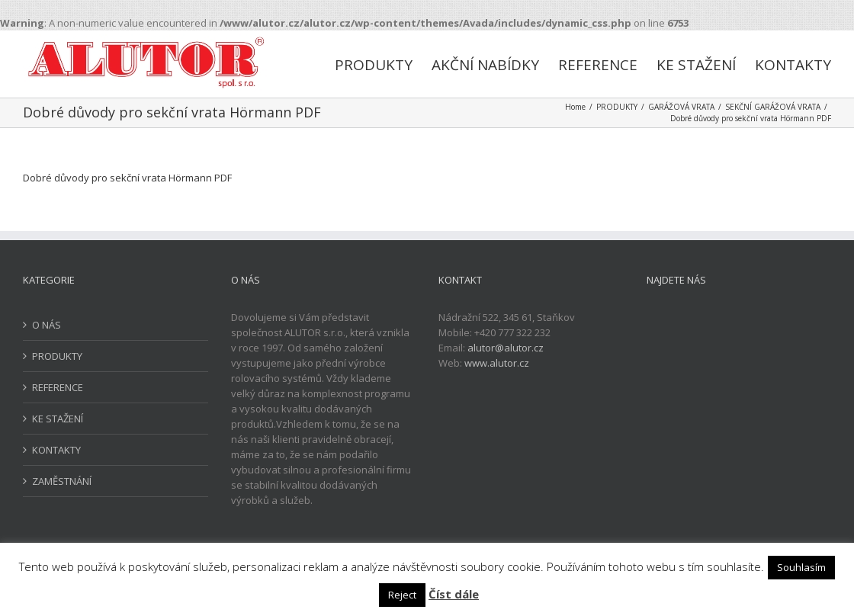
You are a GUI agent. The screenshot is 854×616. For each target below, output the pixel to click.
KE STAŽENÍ (58, 419)
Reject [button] (402, 595)
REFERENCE (58, 387)
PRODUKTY (57, 356)
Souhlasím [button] (801, 567)
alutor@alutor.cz (506, 348)
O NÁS (47, 325)
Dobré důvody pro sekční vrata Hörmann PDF (127, 178)
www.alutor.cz (497, 363)
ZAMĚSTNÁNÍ (62, 481)
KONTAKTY (56, 450)
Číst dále (454, 594)
